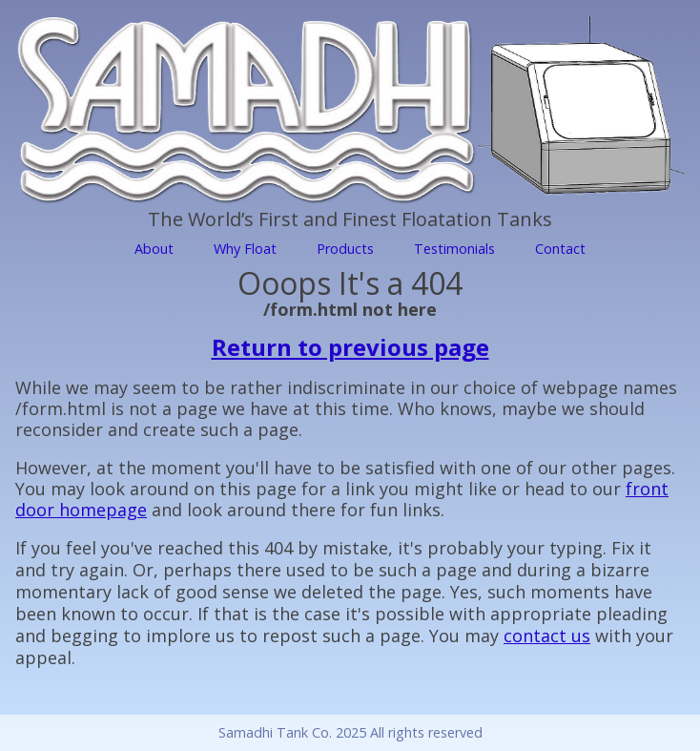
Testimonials (454, 249)
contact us (547, 636)
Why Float (245, 249)
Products (345, 249)
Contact (560, 249)
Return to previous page (350, 347)
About (154, 249)
